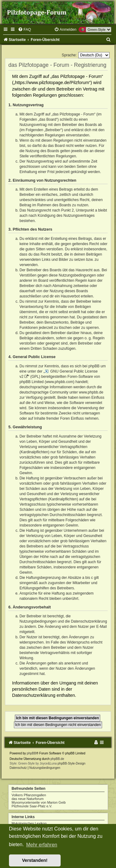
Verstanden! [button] (35, 860)
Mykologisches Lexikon (29, 823)
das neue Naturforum (28, 799)
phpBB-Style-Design (71, 763)
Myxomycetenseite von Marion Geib (39, 802)
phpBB (32, 753)
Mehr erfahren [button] (42, 845)
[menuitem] (24, 30)
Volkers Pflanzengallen (29, 795)
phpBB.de (57, 759)
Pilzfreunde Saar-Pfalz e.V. (32, 806)
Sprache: (69, 55)
